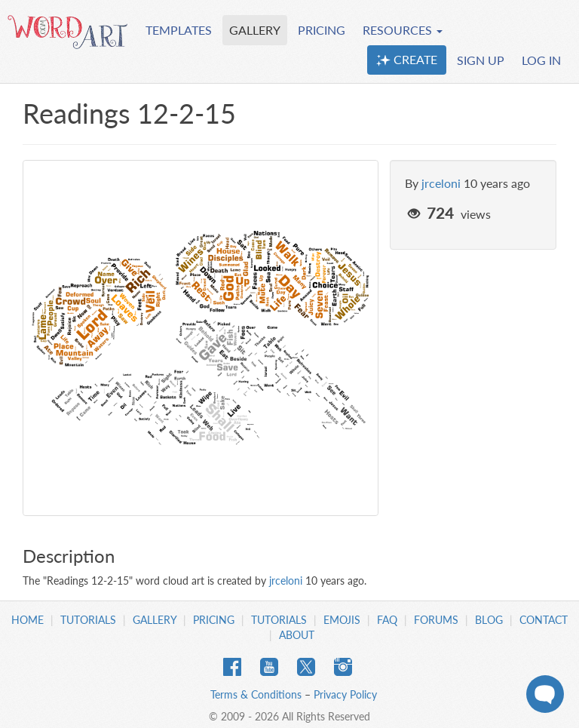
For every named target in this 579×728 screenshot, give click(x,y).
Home (28, 620)
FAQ (387, 620)
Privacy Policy (345, 694)
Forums (436, 620)
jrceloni (441, 183)
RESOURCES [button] (403, 30)
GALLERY (255, 30)
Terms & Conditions (256, 694)
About (297, 635)
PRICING (322, 30)
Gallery (155, 620)
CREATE (407, 60)
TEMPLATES (179, 30)
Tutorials (88, 620)
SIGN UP (481, 60)
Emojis (342, 620)
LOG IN (541, 60)
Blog (489, 620)
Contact (544, 620)
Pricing (214, 620)
